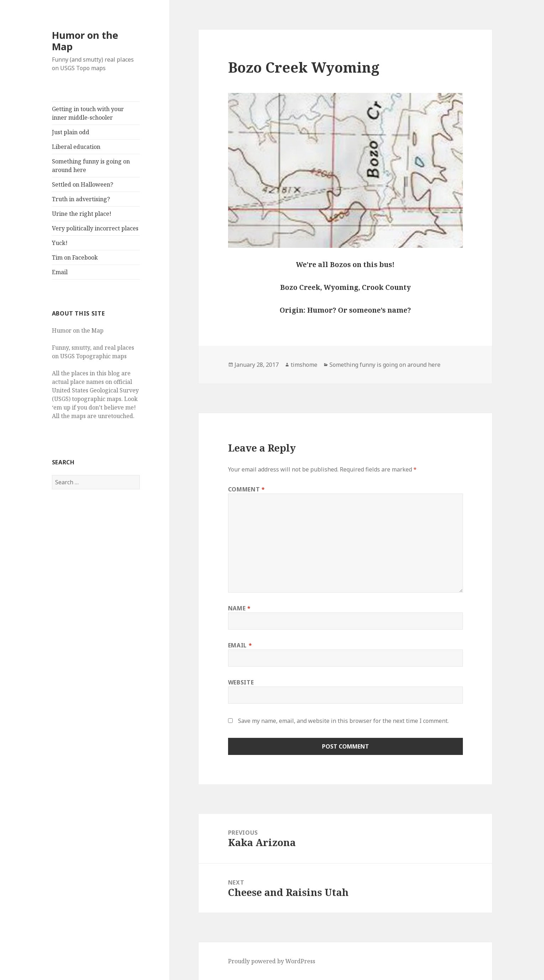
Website (241, 682)
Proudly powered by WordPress (272, 961)
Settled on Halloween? (83, 184)
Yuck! (60, 243)
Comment (247, 489)
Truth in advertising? (81, 199)
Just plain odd (71, 132)
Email (60, 272)
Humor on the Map (85, 41)
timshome (304, 365)
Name (239, 608)
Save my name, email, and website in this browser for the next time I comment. (343, 721)
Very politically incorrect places (95, 228)
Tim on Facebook (75, 257)
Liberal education (76, 147)
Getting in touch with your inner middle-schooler (88, 113)
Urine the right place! (82, 214)
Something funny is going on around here (91, 166)
